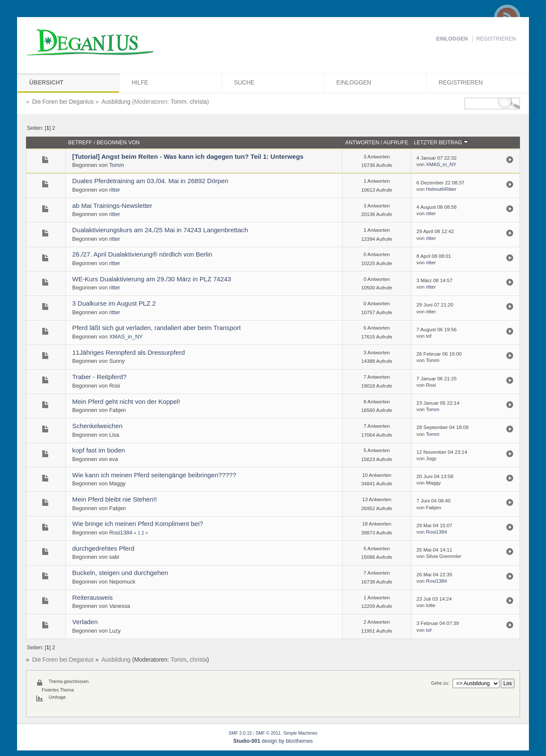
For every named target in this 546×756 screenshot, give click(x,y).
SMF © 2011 (268, 733)
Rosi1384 (121, 533)
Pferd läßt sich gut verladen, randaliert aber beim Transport (156, 328)
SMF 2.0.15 (240, 733)
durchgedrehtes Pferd (103, 548)
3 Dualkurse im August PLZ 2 (114, 303)
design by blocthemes (273, 741)
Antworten (362, 143)
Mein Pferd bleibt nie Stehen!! (114, 499)
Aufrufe (396, 143)
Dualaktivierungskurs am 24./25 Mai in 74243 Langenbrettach (160, 230)
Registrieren (496, 39)
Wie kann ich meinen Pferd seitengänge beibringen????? (154, 475)
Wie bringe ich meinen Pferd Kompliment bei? (138, 524)
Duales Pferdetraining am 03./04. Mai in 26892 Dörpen (150, 181)
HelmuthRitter (441, 189)
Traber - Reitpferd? (99, 377)
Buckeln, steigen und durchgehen (120, 573)
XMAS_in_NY (441, 164)
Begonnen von (118, 143)
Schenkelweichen (97, 426)
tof (428, 336)
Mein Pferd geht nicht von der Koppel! (126, 401)
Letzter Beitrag (441, 143)
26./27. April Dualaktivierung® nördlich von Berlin (142, 254)
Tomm (179, 102)
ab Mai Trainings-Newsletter (112, 206)
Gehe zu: (440, 683)
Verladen (85, 622)
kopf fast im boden (99, 450)
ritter (115, 190)
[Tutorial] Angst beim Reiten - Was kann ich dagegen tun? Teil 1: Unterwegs (188, 156)
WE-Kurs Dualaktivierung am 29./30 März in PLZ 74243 (151, 279)
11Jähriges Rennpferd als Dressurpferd (128, 352)
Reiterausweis (92, 597)
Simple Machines (300, 733)
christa (199, 102)
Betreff (80, 143)
